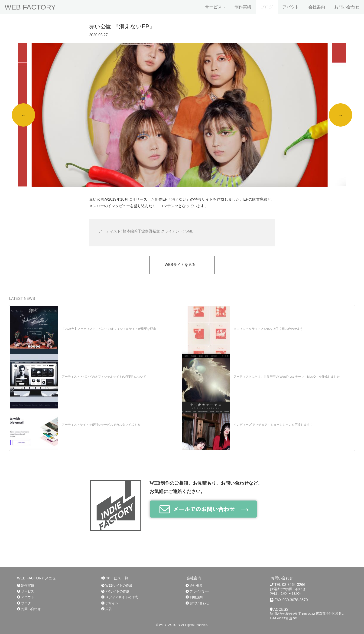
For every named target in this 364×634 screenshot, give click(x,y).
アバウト (291, 7)
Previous (23, 115)
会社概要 (194, 585)
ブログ (267, 7)
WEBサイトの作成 (117, 585)
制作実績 (243, 7)
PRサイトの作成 (115, 591)
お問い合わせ (347, 7)
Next (341, 115)
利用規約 (194, 597)
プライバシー (197, 591)
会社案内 (317, 7)
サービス (215, 7)
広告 (107, 609)
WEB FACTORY (30, 7)
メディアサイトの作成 (120, 597)
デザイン (110, 603)
